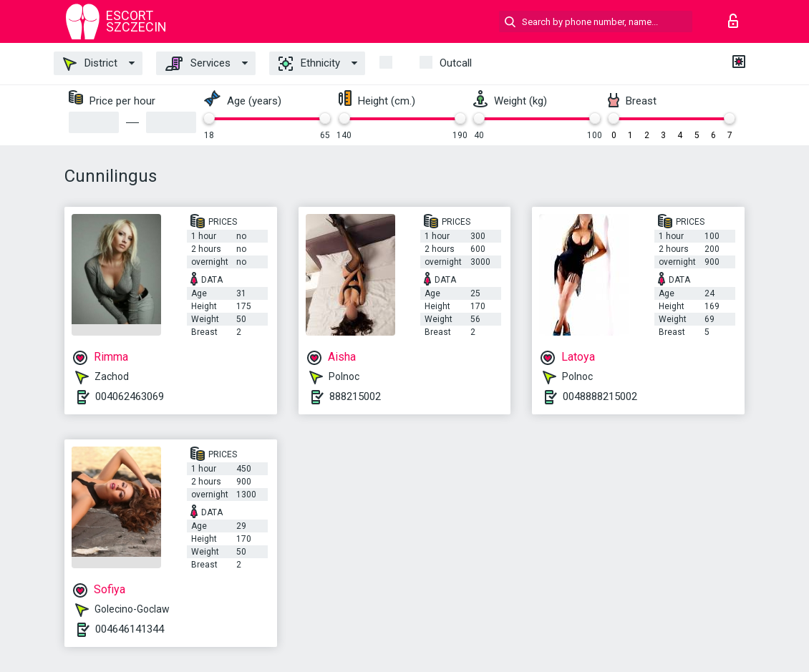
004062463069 (130, 396)
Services (198, 64)
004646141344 (130, 629)
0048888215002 (600, 396)
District (90, 64)
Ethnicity (309, 64)
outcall (456, 63)
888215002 (355, 396)
